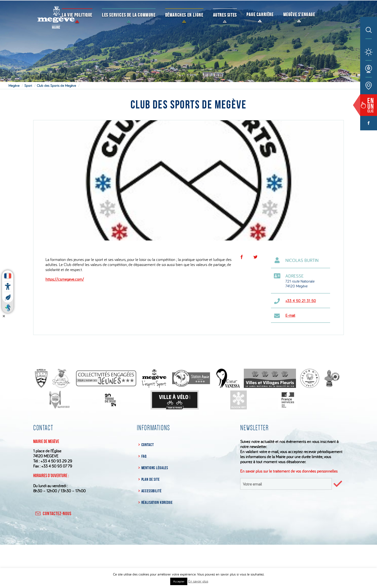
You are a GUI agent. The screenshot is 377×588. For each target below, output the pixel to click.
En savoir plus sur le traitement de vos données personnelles (289, 471)
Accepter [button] (179, 581)
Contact (148, 445)
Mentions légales (155, 468)
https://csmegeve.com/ (65, 279)
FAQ (144, 456)
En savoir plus (198, 581)
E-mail (290, 315)
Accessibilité (151, 491)
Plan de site (151, 479)
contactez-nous (53, 513)
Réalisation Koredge (157, 502)
